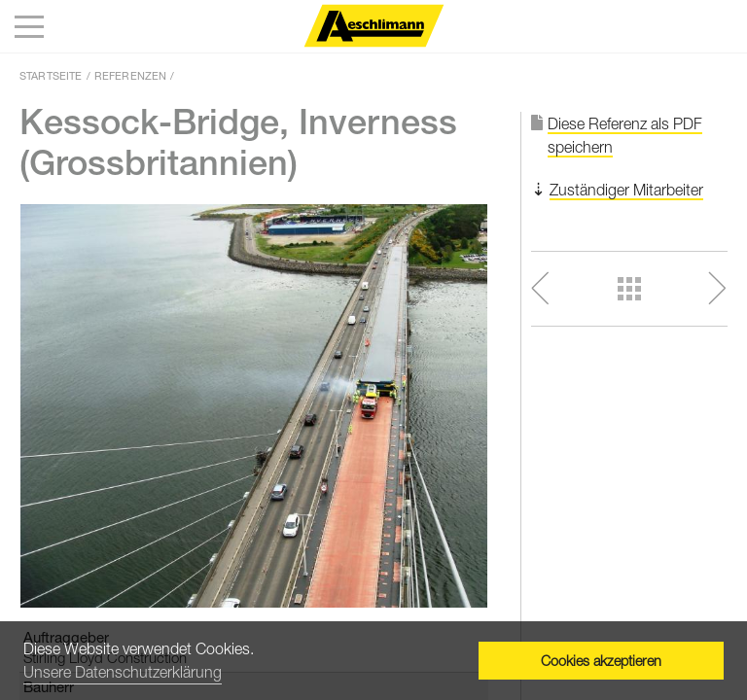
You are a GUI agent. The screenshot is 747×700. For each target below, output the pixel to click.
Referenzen (131, 75)
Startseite (51, 75)
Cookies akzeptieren (601, 661)
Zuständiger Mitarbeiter (626, 190)
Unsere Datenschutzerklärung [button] (123, 672)
